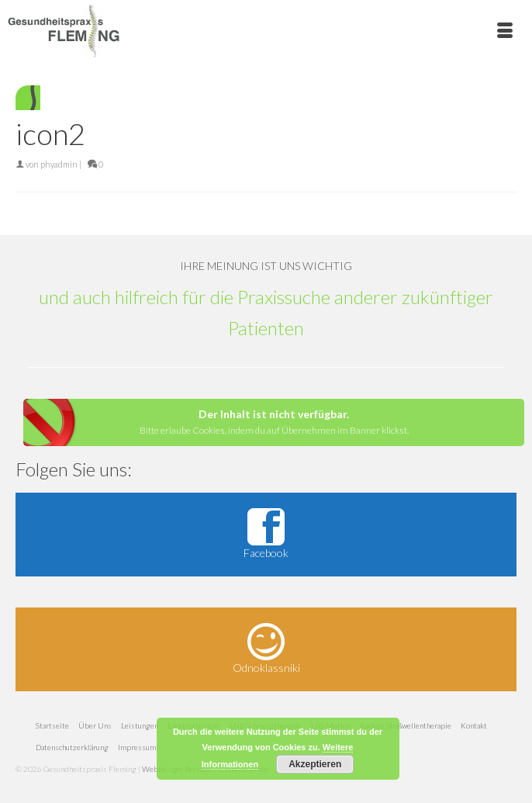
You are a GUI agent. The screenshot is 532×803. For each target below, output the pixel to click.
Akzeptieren (315, 764)
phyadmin (59, 164)
